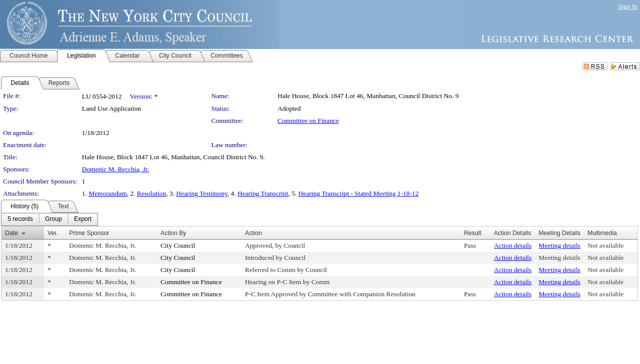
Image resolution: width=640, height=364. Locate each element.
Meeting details (560, 245)
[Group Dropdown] (53, 219)
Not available (605, 245)
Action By (173, 233)
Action (254, 233)
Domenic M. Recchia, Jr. (116, 169)
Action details (513, 245)
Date (11, 233)
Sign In (628, 6)
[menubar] (50, 219)
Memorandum (108, 193)
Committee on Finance (308, 121)
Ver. (53, 233)
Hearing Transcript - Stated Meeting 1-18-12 (358, 193)
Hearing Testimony (202, 193)
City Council (178, 245)
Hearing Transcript (263, 193)
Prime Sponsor (89, 233)
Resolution (152, 193)
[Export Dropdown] (83, 219)
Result (473, 233)
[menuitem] (20, 219)
